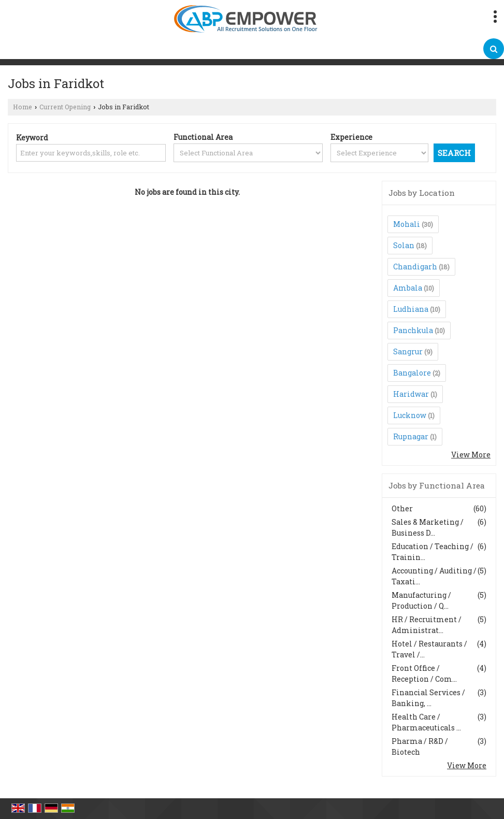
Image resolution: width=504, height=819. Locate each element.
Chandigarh (415, 267)
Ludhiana (411, 309)
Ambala (408, 288)
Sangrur (408, 351)
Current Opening (65, 107)
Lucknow (410, 415)
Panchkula (413, 330)
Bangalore (412, 373)
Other (402, 508)
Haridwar (411, 394)
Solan (404, 245)
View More (471, 455)
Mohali (407, 224)
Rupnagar (411, 436)
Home (23, 107)
